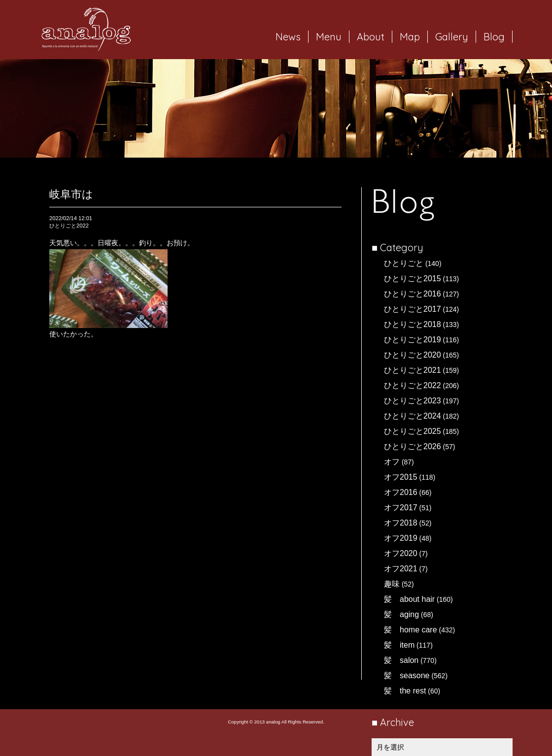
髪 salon (401, 660)
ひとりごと (404, 263)
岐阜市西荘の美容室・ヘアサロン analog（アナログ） (86, 30)
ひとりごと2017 (413, 309)
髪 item (399, 645)
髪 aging (401, 614)
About (371, 37)
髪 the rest (405, 691)
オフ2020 (401, 553)
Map (410, 37)
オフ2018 (401, 523)
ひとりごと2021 (413, 370)
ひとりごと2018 (413, 324)
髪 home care (411, 630)
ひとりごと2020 (413, 355)
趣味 (392, 584)
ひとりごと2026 (413, 446)
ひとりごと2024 (413, 416)
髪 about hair (409, 599)
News (288, 37)
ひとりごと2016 (413, 294)
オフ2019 (401, 538)
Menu (329, 37)
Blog (494, 37)
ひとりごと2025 (413, 431)
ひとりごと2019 (413, 340)
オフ (392, 462)
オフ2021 (401, 569)
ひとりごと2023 (413, 401)
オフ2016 (401, 492)
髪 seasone (407, 675)
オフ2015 (401, 477)
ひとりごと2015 (413, 279)
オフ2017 (401, 508)
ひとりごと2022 (413, 385)
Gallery (452, 37)
